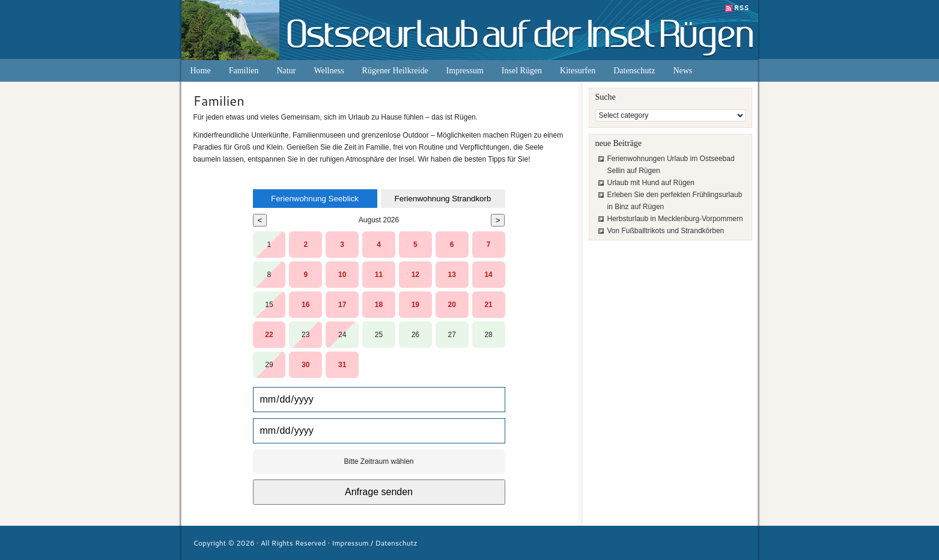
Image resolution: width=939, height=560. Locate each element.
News (682, 71)
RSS (742, 8)
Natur (287, 71)
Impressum (465, 71)
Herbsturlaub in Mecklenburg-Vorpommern (675, 219)
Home (201, 71)
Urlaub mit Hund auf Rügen (651, 183)
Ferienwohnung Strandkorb (443, 199)
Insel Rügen (522, 71)
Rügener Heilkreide (395, 71)
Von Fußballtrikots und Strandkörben (666, 231)
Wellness (329, 71)
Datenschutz (634, 71)
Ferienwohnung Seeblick (315, 199)
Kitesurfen (578, 71)
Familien (244, 71)
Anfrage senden (379, 492)
